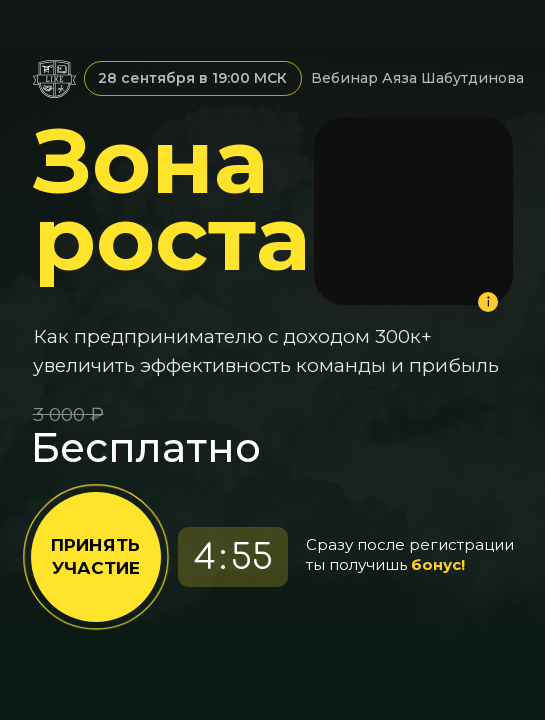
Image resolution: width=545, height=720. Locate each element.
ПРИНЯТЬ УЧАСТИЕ (95, 556)
